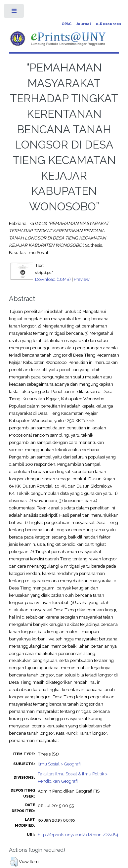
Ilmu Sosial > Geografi (59, 764)
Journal (84, 24)
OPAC (66, 24)
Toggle (14, 12)
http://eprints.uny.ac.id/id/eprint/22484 (78, 835)
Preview (82, 279)
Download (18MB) (53, 279)
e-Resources (108, 24)
